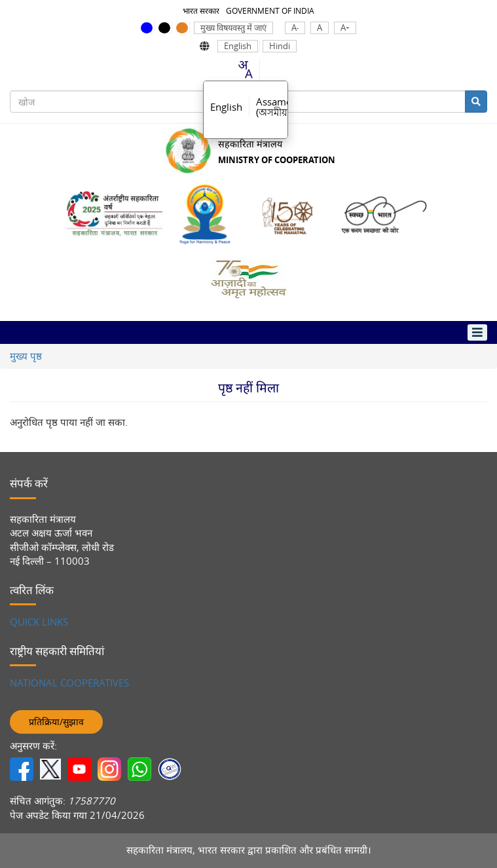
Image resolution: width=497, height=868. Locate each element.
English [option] (226, 107)
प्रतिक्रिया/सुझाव (56, 722)
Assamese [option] (279, 107)
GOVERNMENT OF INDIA (270, 10)
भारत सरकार (201, 10)
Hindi (280, 46)
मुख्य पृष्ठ (26, 356)
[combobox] (245, 69)
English (238, 46)
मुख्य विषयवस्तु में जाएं (233, 28)
